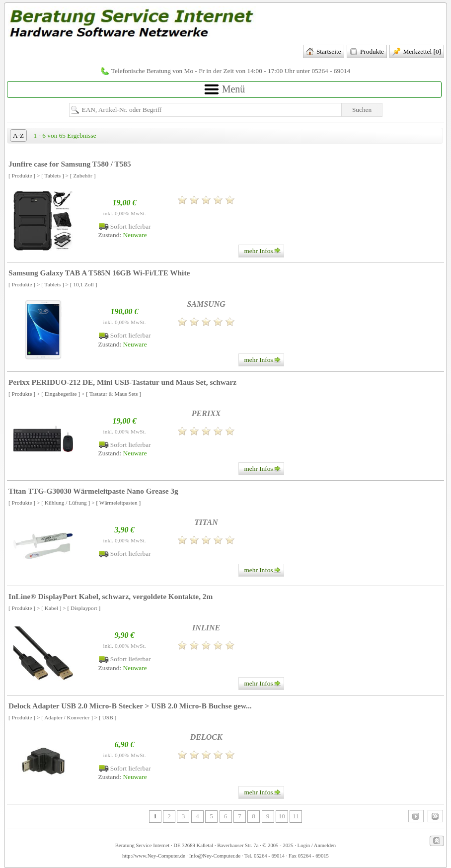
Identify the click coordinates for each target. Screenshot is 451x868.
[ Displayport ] (84, 608)
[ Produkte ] (22, 175)
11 (296, 816)
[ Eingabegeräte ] (61, 394)
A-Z (18, 135)
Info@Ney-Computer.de (215, 856)
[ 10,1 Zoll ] (84, 284)
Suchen (362, 110)
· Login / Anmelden (315, 845)
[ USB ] (108, 717)
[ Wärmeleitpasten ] (118, 503)
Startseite (324, 52)
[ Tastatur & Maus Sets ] (113, 394)
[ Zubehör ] (83, 175)
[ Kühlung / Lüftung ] (66, 503)
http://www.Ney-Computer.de (154, 856)
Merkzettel (417, 52)
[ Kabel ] (51, 608)
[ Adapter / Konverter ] (67, 717)
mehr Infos (263, 251)
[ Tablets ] (53, 175)
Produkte (367, 52)
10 (282, 816)
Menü (225, 90)
